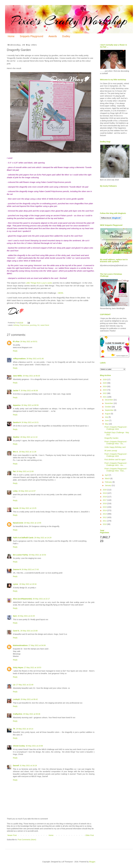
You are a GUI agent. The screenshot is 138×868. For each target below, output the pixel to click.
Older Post (90, 835)
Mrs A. (16, 452)
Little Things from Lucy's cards (39, 283)
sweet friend (45, 325)
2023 (105, 390)
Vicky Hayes (18, 667)
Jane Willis (17, 376)
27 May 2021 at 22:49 (25, 685)
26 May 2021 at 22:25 (26, 616)
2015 (105, 507)
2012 (105, 517)
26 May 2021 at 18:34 (28, 584)
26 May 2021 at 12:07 (27, 491)
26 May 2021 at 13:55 (33, 523)
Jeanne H (17, 569)
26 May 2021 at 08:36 (29, 391)
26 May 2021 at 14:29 (43, 538)
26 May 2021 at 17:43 (30, 569)
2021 (105, 397)
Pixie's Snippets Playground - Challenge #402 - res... (116, 443)
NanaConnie (18, 523)
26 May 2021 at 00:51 (29, 342)
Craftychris (18, 714)
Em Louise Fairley (21, 555)
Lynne (16, 584)
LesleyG (16, 699)
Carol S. (16, 631)
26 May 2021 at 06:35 (31, 376)
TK (14, 729)
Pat (14, 471)
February (109, 482)
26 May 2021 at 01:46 (35, 359)
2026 (105, 380)
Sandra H (17, 422)
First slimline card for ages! (115, 460)
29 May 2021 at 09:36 (32, 714)
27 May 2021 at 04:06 (37, 645)
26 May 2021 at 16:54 (37, 555)
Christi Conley (19, 746)
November (109, 403)
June (107, 420)
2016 (105, 503)
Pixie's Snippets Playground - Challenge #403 (116, 455)
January (108, 485)
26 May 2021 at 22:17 (41, 599)
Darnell (16, 766)
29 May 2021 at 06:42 (29, 699)
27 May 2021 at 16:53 (32, 667)
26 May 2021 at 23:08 (29, 631)
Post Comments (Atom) (27, 840)
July (107, 417)
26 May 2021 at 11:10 (29, 437)
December (109, 400)
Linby (15, 491)
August (108, 414)
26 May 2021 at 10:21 (30, 422)
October (108, 407)
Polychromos (24, 325)
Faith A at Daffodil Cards (23, 538)
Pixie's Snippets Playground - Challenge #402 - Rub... (116, 470)
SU (38, 325)
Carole (16, 508)
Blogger (92, 862)
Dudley (66, 36)
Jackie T (16, 391)
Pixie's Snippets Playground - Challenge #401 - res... (116, 464)
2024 (105, 386)
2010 (105, 524)
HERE (60, 293)
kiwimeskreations (20, 645)
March (108, 478)
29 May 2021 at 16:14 (25, 729)
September (109, 410)
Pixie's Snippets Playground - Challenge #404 (116, 428)
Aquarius (17, 405)
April (107, 475)
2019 (105, 493)
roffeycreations (19, 359)
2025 (105, 383)
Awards (53, 36)
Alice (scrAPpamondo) (22, 599)
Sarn (15, 616)
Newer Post (12, 835)
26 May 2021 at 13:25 (28, 508)
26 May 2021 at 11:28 (28, 452)
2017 (105, 500)
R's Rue (16, 342)
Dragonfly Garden (111, 438)
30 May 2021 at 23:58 (34, 746)
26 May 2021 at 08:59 (30, 405)
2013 (105, 514)
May (107, 424)
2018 (105, 497)
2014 (105, 510)
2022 (105, 393)
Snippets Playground (31, 36)
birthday (16, 325)
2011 (105, 521)
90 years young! (111, 451)
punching (33, 325)
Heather (16, 437)
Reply (15, 351)
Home (11, 36)
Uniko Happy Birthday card (115, 447)
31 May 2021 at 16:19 (28, 766)
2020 (105, 490)
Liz (14, 685)
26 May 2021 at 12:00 (25, 471)
